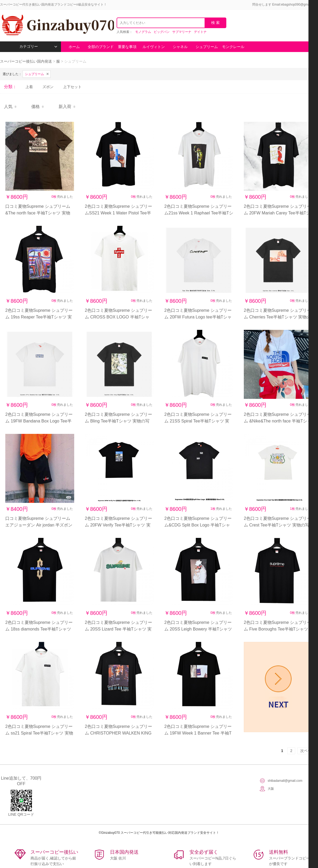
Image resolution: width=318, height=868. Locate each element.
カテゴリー (38, 47)
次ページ (308, 751)
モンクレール (233, 47)
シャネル (180, 47)
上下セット (72, 87)
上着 (29, 87)
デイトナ (200, 32)
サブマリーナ (182, 32)
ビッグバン (162, 32)
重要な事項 (127, 47)
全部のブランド (101, 47)
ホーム (74, 47)
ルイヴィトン (154, 47)
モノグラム (143, 32)
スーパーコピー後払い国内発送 (26, 61)
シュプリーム (207, 47)
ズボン (48, 87)
